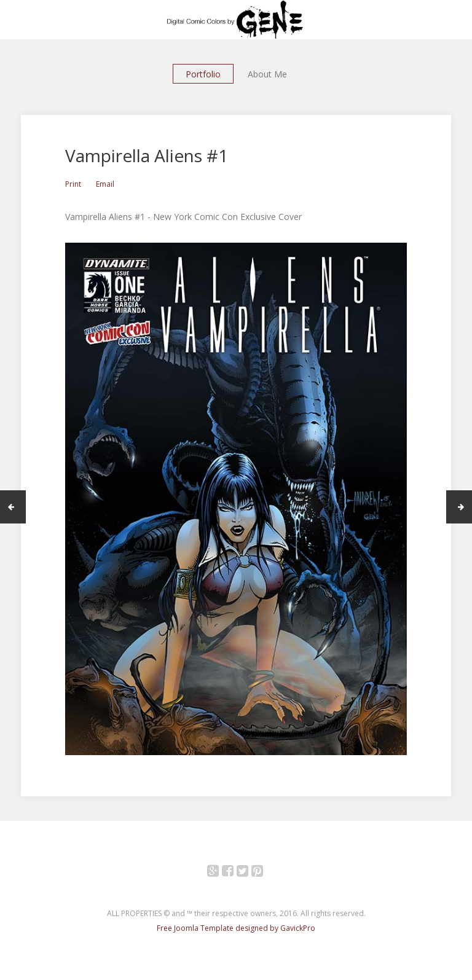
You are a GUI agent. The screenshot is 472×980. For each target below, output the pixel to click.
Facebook (234, 873)
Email (105, 184)
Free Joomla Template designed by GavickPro (236, 928)
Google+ (220, 873)
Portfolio (203, 74)
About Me (267, 74)
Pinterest (264, 873)
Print (73, 184)
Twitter (249, 873)
